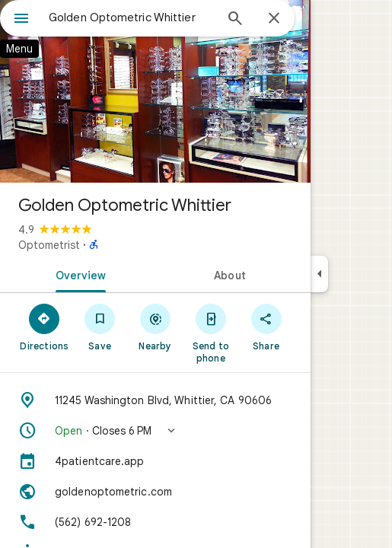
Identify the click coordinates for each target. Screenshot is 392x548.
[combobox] (131, 18)
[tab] (78, 274)
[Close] (274, 19)
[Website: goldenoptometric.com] (155, 492)
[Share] (266, 327)
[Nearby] (156, 327)
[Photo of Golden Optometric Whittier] (155, 91)
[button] (155, 431)
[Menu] (21, 20)
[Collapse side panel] (319, 274)
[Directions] (45, 327)
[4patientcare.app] (155, 461)
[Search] (235, 20)
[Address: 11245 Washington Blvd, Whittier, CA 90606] (155, 400)
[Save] (100, 327)
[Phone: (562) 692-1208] (155, 522)
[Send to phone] (210, 333)
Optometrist (49, 245)
